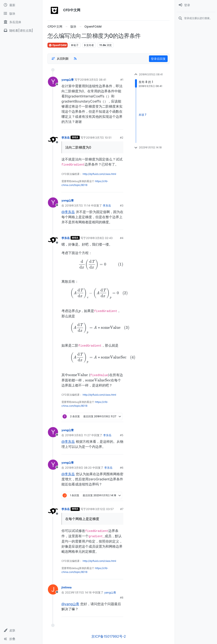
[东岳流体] (21, 22)
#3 (122, 205)
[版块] (21, 14)
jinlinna (67, 587)
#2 (122, 138)
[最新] (21, 5)
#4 (122, 238)
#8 (122, 598)
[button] (21, 630)
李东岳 (66, 138)
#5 (122, 435)
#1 (122, 80)
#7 (122, 509)
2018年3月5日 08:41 (93, 80)
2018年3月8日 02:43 (99, 238)
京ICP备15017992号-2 (109, 636)
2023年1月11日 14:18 (78, 592)
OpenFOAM (58, 45)
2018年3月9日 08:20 (78, 468)
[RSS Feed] (75, 59)
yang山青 (68, 80)
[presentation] (92, 264)
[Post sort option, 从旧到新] (60, 59)
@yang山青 (70, 604)
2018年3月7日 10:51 (99, 138)
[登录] (196, 5)
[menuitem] (196, 5)
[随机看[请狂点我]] (21, 31)
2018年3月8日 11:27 (78, 435)
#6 (122, 468)
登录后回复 (158, 59)
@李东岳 (68, 212)
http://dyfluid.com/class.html (99, 174)
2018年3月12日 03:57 (100, 509)
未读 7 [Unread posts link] (143, 115)
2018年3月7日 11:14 (78, 205)
